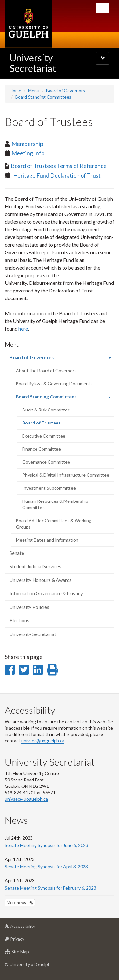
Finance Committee (42, 449)
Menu (34, 91)
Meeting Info (28, 153)
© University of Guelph (28, 964)
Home (15, 91)
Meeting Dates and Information (47, 540)
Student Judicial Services (35, 566)
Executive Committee (44, 436)
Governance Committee (46, 462)
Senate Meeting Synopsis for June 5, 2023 (46, 845)
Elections (19, 620)
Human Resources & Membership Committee (55, 504)
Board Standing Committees (43, 97)
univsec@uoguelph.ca (43, 741)
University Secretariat (33, 63)
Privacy (25, 940)
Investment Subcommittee (49, 488)
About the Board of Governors (46, 371)
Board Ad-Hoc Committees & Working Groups (54, 524)
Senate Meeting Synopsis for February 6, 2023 (50, 888)
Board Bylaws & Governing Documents (54, 384)
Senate (17, 553)
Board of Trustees (50, 424)
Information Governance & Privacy (46, 593)
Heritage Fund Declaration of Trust (56, 175)
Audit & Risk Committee (46, 410)
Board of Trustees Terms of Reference (59, 166)
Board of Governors (66, 91)
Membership (27, 144)
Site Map (27, 953)
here (23, 329)
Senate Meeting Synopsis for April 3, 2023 (46, 867)
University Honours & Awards (41, 580)
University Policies (29, 607)
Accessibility (30, 928)
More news (16, 903)
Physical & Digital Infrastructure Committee (66, 475)
